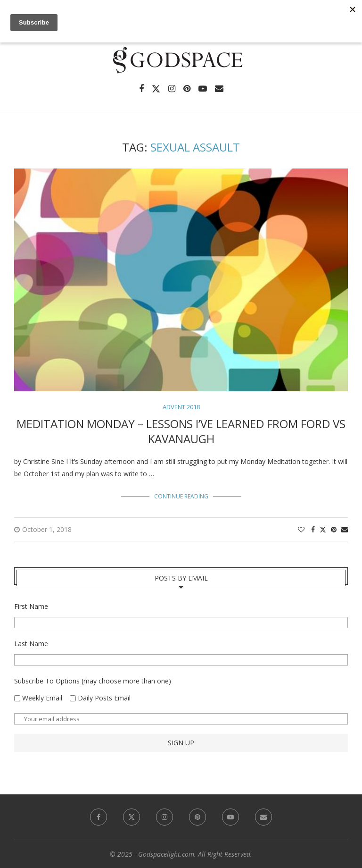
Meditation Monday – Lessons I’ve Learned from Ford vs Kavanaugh (181, 431)
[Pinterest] (187, 89)
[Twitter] (156, 89)
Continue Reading (181, 496)
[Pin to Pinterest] (334, 529)
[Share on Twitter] (323, 529)
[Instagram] (172, 89)
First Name (31, 606)
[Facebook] (141, 89)
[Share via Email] (345, 529)
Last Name (31, 644)
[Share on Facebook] (313, 529)
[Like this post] (301, 529)
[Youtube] (203, 89)
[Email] (219, 89)
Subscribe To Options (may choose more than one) (93, 681)
